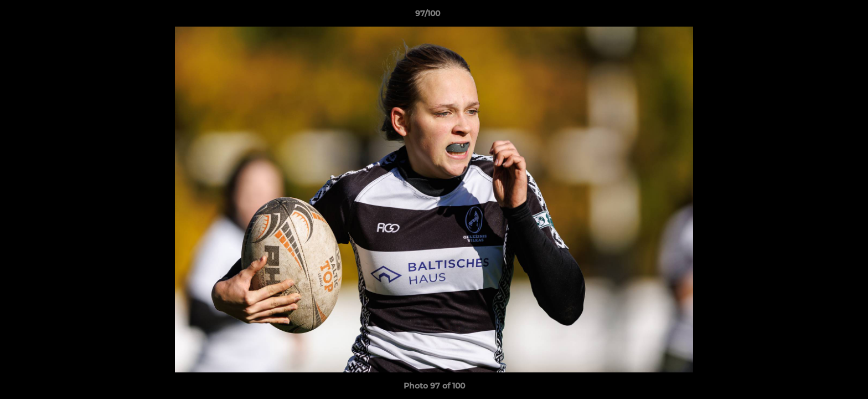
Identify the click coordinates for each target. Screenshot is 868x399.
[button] (821, 16)
